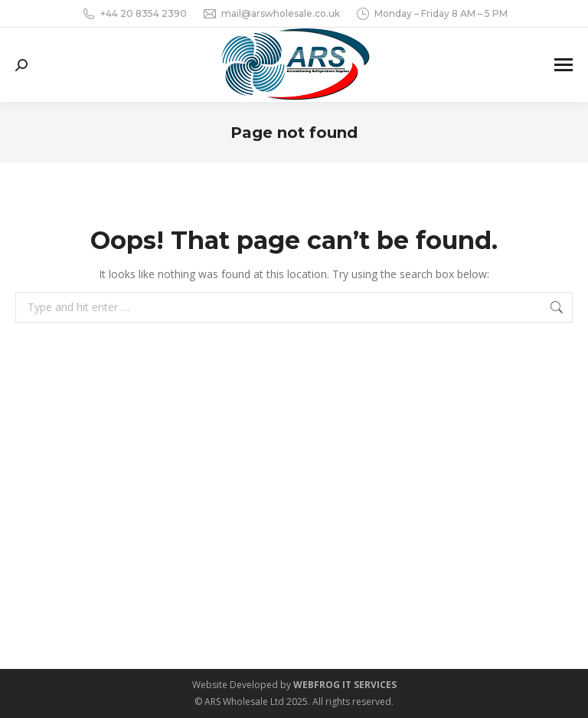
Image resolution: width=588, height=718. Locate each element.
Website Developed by (294, 685)
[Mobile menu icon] (563, 65)
